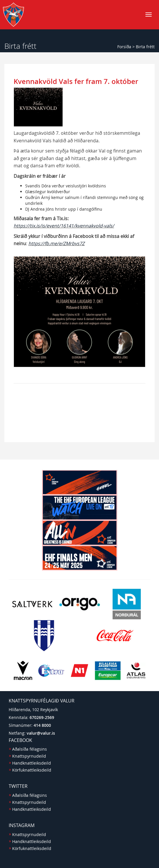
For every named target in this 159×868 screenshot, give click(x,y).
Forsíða (124, 47)
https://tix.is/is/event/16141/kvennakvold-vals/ (64, 226)
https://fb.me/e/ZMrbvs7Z (56, 243)
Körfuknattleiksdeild (32, 770)
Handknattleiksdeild (32, 763)
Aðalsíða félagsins (30, 749)
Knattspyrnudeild (29, 756)
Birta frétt (145, 47)
